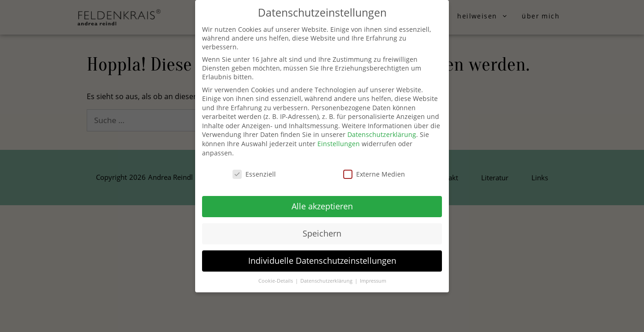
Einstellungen (339, 144)
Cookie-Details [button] (276, 281)
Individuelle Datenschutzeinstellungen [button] (322, 261)
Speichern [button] (322, 233)
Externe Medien (374, 174)
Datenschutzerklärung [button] (327, 281)
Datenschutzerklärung (382, 134)
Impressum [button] (373, 281)
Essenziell (254, 174)
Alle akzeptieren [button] (322, 206)
